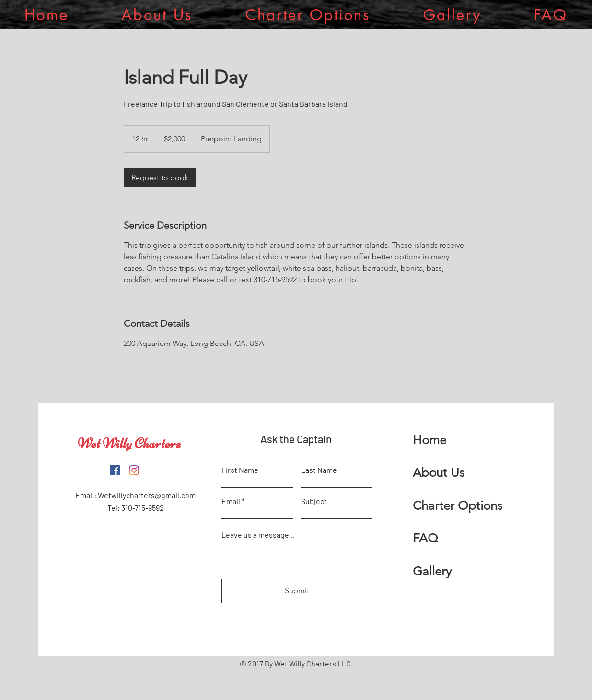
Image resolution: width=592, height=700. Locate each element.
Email (231, 501)
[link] (160, 178)
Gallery (432, 571)
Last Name (319, 470)
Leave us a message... (258, 535)
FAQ (425, 538)
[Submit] (297, 591)
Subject (314, 501)
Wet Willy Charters (129, 443)
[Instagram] (134, 470)
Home (429, 440)
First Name (240, 470)
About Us (439, 473)
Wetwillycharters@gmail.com (147, 495)
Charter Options (458, 506)
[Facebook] (115, 470)
